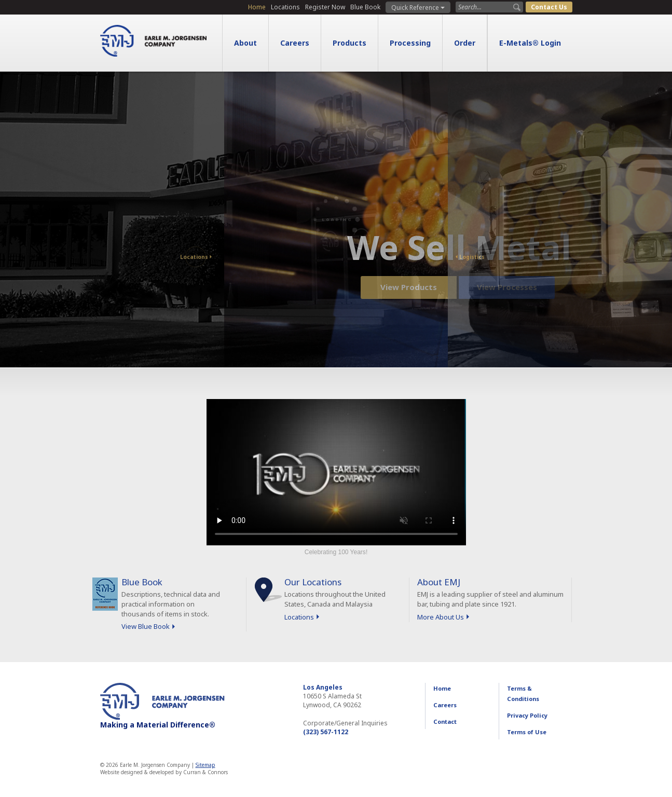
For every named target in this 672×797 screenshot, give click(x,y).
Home (257, 7)
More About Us (441, 617)
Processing (410, 43)
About (245, 43)
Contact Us (549, 7)
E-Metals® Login (530, 43)
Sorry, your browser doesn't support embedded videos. (336, 472)
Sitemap (205, 765)
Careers (295, 43)
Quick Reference (418, 8)
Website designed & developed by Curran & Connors (164, 772)
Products (349, 43)
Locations (285, 7)
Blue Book (365, 7)
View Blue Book (146, 626)
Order (465, 43)
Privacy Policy (527, 715)
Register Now (325, 7)
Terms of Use (527, 732)
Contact (445, 722)
